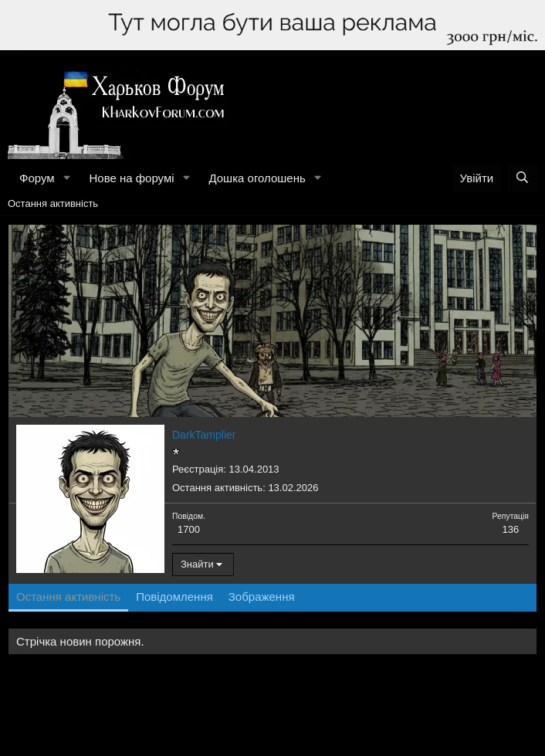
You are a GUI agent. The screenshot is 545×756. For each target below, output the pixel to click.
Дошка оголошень (257, 178)
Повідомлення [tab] (174, 597)
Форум (37, 178)
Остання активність (53, 203)
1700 (189, 529)
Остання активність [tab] (68, 597)
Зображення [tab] (262, 597)
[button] (66, 178)
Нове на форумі (131, 178)
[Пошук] (522, 178)
